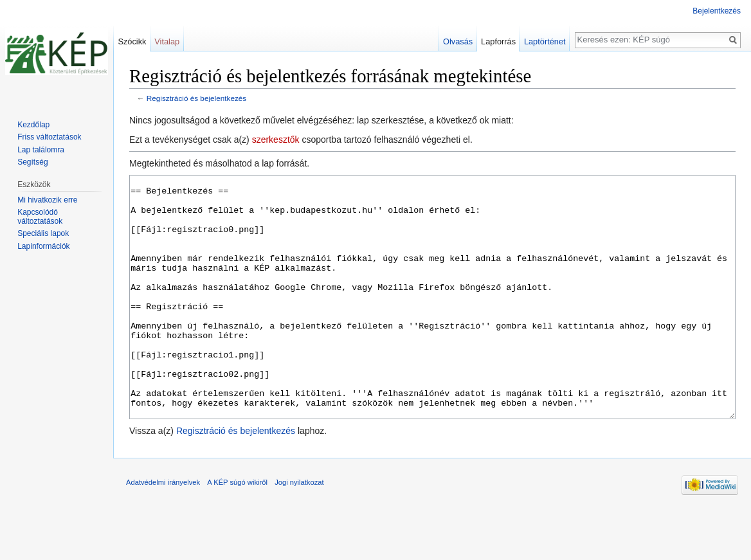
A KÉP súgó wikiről (237, 530)
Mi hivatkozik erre (47, 200)
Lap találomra (41, 150)
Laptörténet (545, 41)
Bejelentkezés (717, 11)
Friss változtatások (49, 137)
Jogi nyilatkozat (299, 530)
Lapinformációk (43, 246)
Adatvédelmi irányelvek (163, 530)
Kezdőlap (33, 125)
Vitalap (167, 41)
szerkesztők (276, 140)
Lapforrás (498, 41)
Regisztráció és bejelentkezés (196, 98)
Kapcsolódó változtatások (40, 217)
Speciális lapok (43, 233)
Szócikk (132, 41)
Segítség (32, 162)
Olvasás (458, 41)
